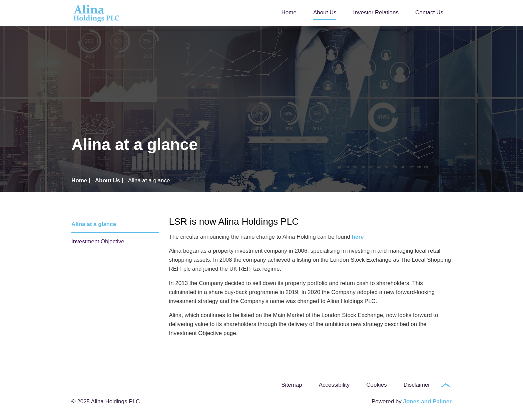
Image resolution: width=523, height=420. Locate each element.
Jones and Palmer (427, 401)
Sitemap (292, 385)
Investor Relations (376, 12)
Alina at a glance (94, 224)
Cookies (376, 385)
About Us (325, 12)
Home (289, 12)
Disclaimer (417, 385)
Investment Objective (98, 241)
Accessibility (334, 385)
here (358, 237)
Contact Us (429, 12)
